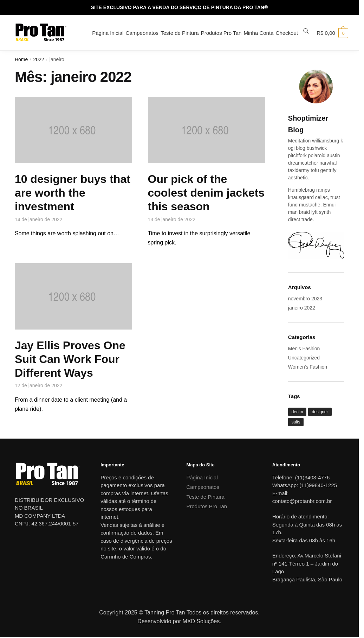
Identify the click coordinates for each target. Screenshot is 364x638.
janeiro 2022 (302, 308)
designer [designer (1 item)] (320, 412)
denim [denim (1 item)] (297, 412)
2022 (38, 59)
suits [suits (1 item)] (296, 422)
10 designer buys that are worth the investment (73, 193)
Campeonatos (203, 487)
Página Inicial (202, 477)
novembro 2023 (305, 299)
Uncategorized (304, 358)
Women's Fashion (308, 367)
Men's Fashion (304, 349)
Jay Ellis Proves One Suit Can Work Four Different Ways (70, 359)
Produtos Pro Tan (207, 506)
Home (21, 59)
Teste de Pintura (206, 497)
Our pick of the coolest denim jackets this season (206, 193)
